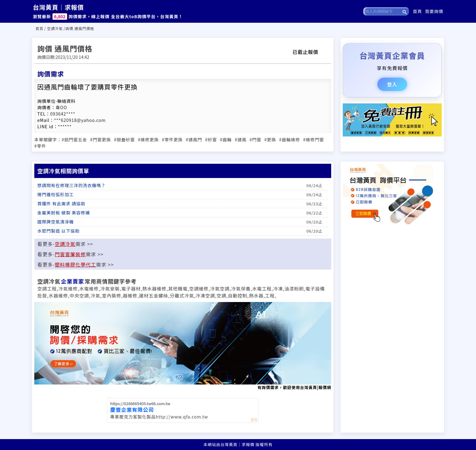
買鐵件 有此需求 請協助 (61, 203)
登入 (392, 84)
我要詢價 (434, 11)
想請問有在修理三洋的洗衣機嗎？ (71, 185)
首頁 (417, 11)
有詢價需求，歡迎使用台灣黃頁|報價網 (183, 346)
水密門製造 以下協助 (58, 231)
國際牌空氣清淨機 (56, 222)
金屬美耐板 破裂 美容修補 (64, 213)
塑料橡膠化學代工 (76, 264)
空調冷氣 (55, 28)
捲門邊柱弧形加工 (56, 194)
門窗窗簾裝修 (70, 254)
